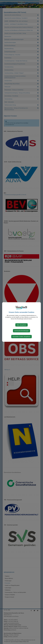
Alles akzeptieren (21, 325)
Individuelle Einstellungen (21, 331)
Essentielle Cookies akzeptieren (21, 336)
